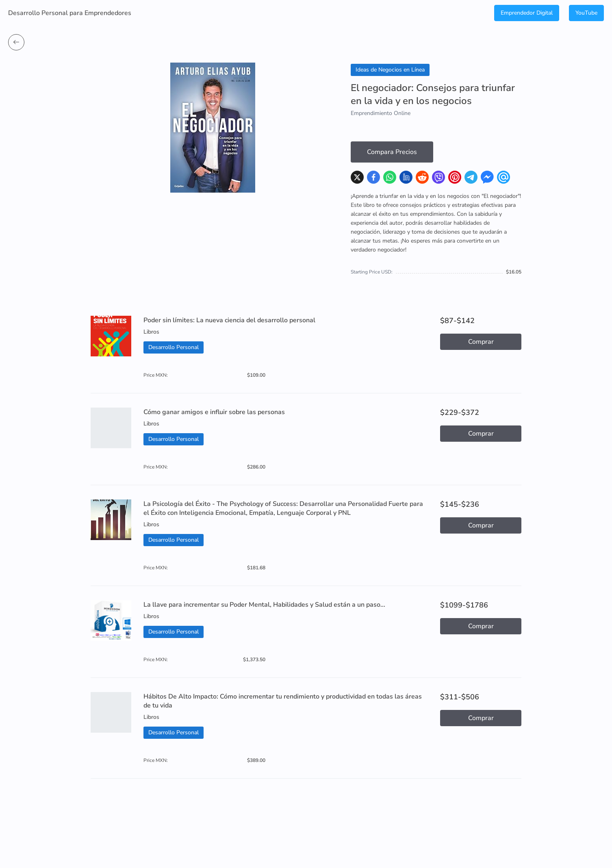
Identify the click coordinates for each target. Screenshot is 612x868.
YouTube (586, 13)
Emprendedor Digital (527, 13)
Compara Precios (392, 152)
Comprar (481, 342)
